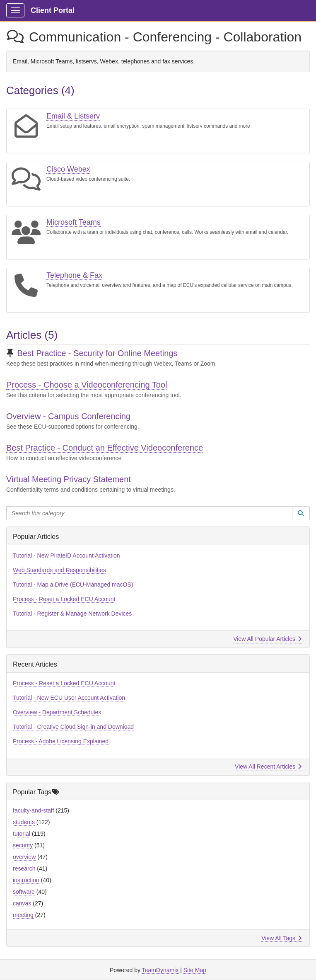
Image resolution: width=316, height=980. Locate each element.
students (24, 822)
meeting (23, 915)
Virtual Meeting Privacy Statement (69, 479)
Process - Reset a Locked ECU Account (64, 599)
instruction (26, 880)
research (24, 868)
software (24, 892)
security (23, 845)
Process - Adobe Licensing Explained (61, 741)
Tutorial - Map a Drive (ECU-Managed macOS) (73, 585)
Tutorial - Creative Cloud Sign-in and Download (73, 727)
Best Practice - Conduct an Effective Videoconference (105, 448)
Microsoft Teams (74, 222)
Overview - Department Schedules (57, 712)
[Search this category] (149, 513)
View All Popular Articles (267, 639)
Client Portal (53, 10)
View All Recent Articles (268, 767)
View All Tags (281, 938)
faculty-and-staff (33, 810)
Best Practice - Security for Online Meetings (98, 353)
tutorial (22, 834)
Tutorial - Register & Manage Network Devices (72, 614)
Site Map (195, 970)
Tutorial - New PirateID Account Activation (66, 555)
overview (24, 857)
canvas (22, 903)
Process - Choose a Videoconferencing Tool (87, 385)
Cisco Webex (68, 169)
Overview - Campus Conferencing (68, 416)
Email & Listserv (73, 116)
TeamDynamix (160, 970)
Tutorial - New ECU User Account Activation (69, 698)
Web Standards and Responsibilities (59, 570)
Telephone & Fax (74, 275)
